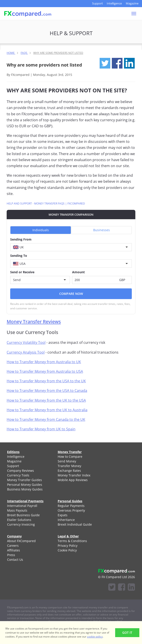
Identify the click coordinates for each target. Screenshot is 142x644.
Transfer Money (69, 466)
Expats (63, 515)
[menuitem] (27, 457)
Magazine (132, 3)
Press (11, 555)
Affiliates (14, 550)
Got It (127, 633)
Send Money (67, 461)
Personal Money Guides (25, 485)
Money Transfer (70, 452)
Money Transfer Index (74, 475)
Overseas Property (71, 510)
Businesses (102, 230)
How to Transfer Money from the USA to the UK (46, 381)
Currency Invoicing (21, 524)
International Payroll (22, 506)
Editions (13, 452)
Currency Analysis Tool (26, 352)
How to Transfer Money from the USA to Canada (47, 391)
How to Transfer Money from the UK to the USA (46, 400)
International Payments (25, 501)
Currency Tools (18, 475)
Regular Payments (71, 506)
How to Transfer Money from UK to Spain (41, 429)
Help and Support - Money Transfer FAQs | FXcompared (46, 204)
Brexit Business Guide (23, 515)
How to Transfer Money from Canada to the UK (46, 419)
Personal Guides (70, 501)
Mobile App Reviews (73, 480)
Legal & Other (68, 536)
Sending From (21, 239)
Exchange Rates (69, 471)
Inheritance (66, 520)
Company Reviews (21, 471)
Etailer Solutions (19, 520)
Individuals (41, 230)
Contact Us (15, 560)
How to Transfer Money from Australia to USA (45, 371)
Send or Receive (22, 272)
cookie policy (95, 637)
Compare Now (71, 294)
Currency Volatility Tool (26, 342)
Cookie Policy (67, 550)
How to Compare (70, 457)
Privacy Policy (68, 546)
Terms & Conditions (72, 541)
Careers (13, 546)
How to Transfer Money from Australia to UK (44, 362)
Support (98, 3)
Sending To (19, 256)
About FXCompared (21, 541)
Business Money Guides (25, 489)
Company (14, 536)
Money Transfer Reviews (34, 322)
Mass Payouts (17, 510)
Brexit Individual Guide (75, 524)
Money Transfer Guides (25, 480)
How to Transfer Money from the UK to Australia (47, 410)
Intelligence (114, 3)
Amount (78, 272)
